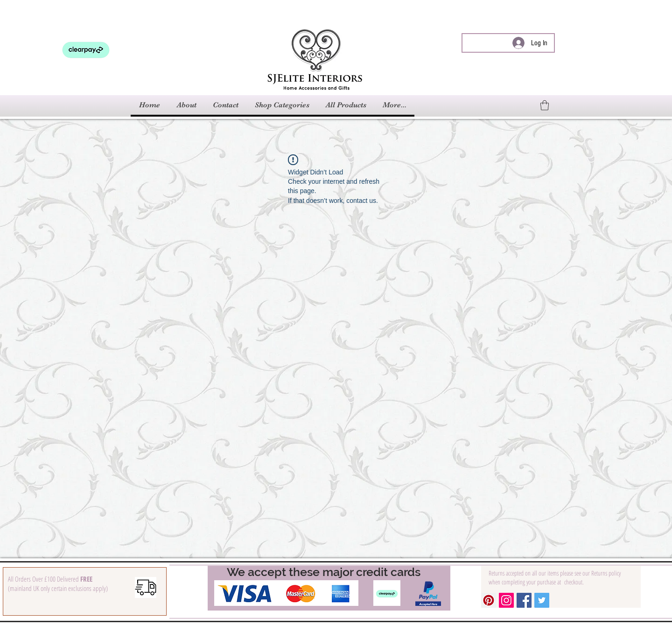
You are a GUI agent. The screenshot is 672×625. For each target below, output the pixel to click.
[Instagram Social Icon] (506, 600)
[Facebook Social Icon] (524, 600)
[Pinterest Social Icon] (489, 600)
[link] (545, 105)
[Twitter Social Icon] (542, 600)
